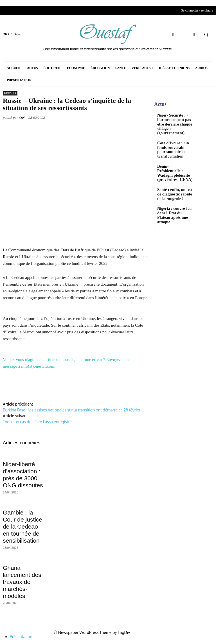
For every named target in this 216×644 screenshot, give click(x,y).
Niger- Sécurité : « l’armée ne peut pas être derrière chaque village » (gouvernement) (175, 121)
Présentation (21, 637)
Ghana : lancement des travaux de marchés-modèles (22, 582)
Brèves (10, 93)
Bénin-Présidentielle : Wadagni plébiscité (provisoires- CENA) (173, 158)
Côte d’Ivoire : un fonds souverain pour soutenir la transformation (175, 140)
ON (22, 118)
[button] (206, 35)
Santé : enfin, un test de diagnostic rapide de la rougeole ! (174, 177)
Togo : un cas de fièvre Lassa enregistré (37, 422)
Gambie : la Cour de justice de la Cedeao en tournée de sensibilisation (22, 526)
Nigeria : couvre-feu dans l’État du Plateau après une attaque (172, 197)
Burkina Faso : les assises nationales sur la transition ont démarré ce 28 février (72, 410)
